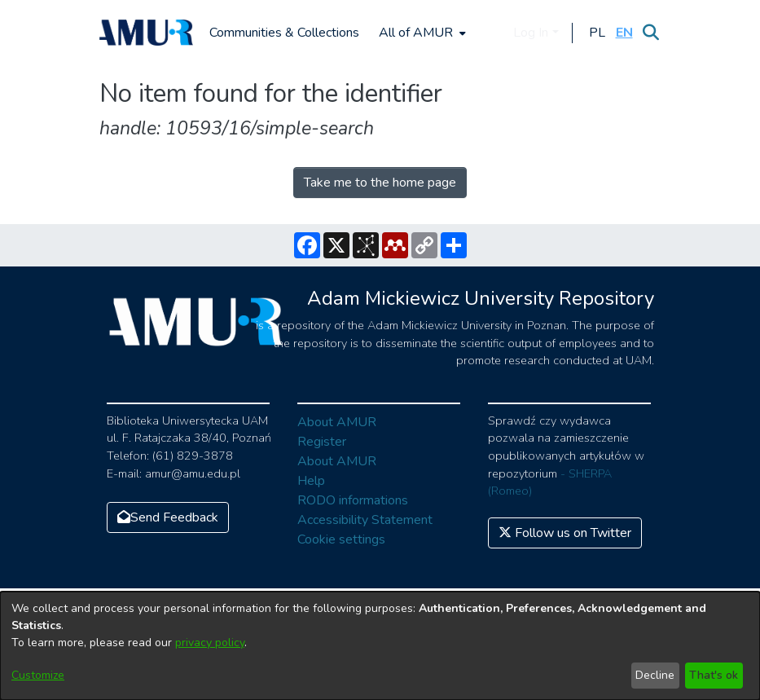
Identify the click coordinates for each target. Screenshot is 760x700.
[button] (597, 33)
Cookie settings (341, 539)
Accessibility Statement (365, 520)
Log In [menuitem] (531, 33)
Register (322, 442)
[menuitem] (421, 33)
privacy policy (210, 643)
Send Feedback (168, 517)
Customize (38, 675)
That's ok (714, 675)
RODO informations (353, 500)
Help (311, 481)
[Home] (147, 33)
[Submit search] (651, 33)
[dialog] (380, 646)
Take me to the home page (380, 183)
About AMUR (337, 422)
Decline (655, 675)
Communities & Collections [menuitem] (284, 33)
